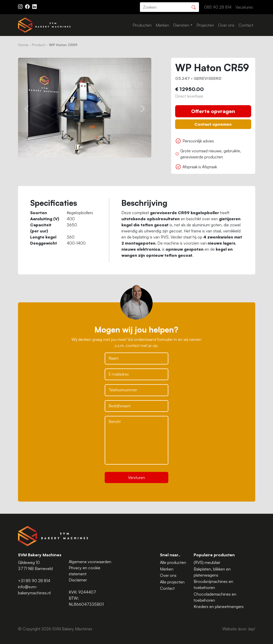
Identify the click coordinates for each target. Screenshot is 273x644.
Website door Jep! (239, 629)
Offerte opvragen (213, 111)
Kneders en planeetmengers (219, 606)
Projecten (205, 25)
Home (23, 45)
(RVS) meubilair (207, 562)
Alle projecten (172, 582)
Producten (142, 25)
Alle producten (173, 562)
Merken (162, 25)
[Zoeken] (194, 7)
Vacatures (244, 7)
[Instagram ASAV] (21, 6)
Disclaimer (78, 580)
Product (39, 45)
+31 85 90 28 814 (34, 581)
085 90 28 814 (218, 7)
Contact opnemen (213, 124)
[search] (169, 7)
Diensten (181, 25)
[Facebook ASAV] (28, 6)
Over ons (226, 25)
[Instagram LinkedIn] (34, 6)
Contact (246, 25)
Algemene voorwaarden (90, 562)
